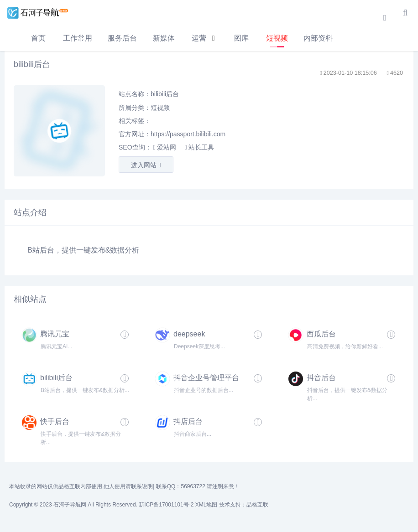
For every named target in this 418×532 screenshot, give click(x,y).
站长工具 (199, 147)
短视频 (277, 38)
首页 (38, 38)
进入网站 (146, 165)
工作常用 (78, 38)
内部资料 (318, 38)
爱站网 (164, 147)
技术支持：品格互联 (244, 505)
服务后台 (122, 38)
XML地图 (206, 505)
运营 (199, 38)
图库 (241, 38)
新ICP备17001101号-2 (166, 505)
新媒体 (164, 38)
